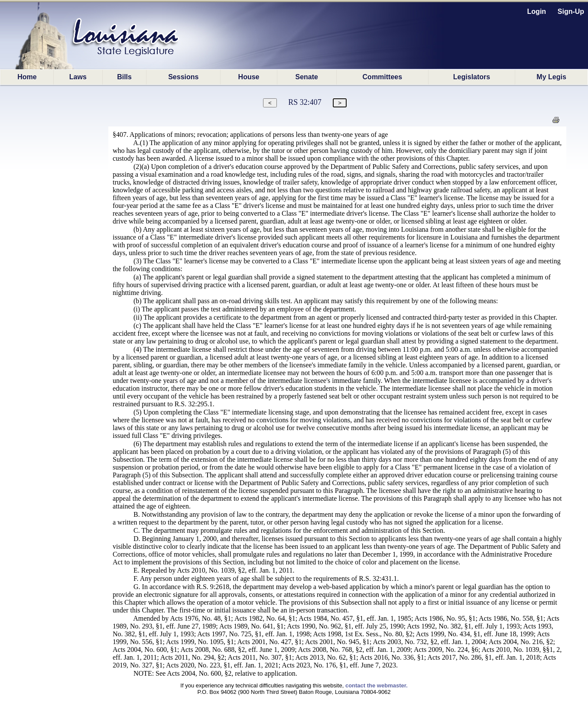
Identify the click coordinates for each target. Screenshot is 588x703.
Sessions (183, 77)
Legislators (472, 77)
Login (537, 11)
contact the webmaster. (377, 685)
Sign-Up (571, 11)
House (249, 77)
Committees (383, 77)
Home (27, 77)
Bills (124, 77)
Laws (78, 77)
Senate (307, 77)
